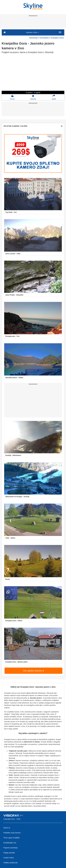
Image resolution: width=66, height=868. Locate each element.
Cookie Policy (9, 858)
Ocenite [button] (33, 97)
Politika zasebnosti (10, 863)
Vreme (12, 97)
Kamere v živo (32, 32)
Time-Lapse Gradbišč (12, 838)
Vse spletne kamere (33, 671)
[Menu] (60, 32)
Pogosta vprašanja (10, 848)
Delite (54, 97)
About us (7, 828)
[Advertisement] (33, 22)
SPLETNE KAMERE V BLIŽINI (33, 126)
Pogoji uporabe (9, 853)
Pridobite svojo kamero (12, 833)
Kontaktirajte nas (10, 843)
